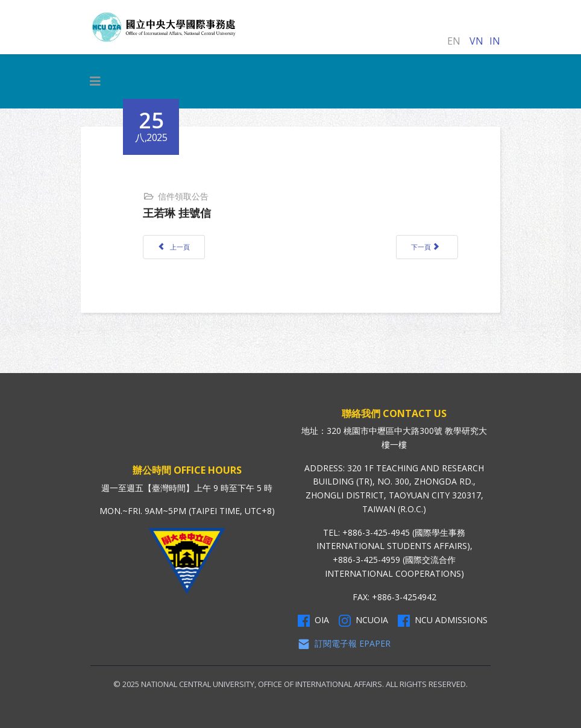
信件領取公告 (183, 196)
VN (476, 41)
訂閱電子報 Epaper (344, 644)
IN (495, 41)
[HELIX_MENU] (95, 81)
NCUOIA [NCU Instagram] (363, 620)
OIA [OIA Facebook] (313, 620)
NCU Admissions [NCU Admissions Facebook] (443, 620)
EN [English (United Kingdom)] (454, 41)
